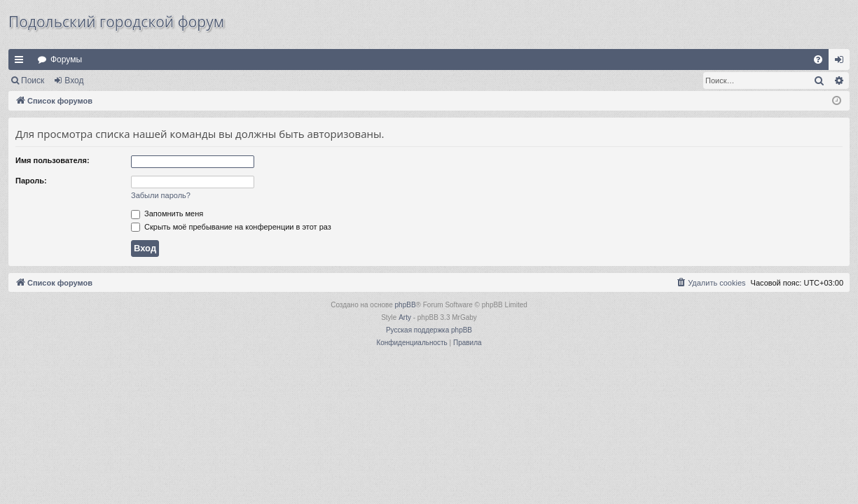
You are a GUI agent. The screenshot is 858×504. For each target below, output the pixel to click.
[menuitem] (818, 59)
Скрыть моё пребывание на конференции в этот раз (231, 227)
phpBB (406, 305)
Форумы (66, 59)
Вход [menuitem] (842, 62)
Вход (74, 80)
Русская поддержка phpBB (429, 330)
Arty (405, 317)
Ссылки (22, 62)
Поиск (33, 80)
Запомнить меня (167, 213)
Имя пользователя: (53, 160)
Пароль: (31, 181)
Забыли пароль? (161, 195)
